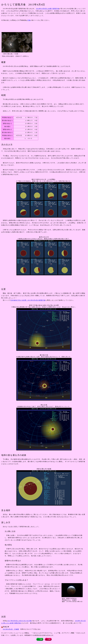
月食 (29, 20)
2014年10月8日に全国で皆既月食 (48, 9)
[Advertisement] (33, 27)
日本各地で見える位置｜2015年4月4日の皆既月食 (28, 300)
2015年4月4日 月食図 (11, 629)
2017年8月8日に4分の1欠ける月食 (20, 621)
